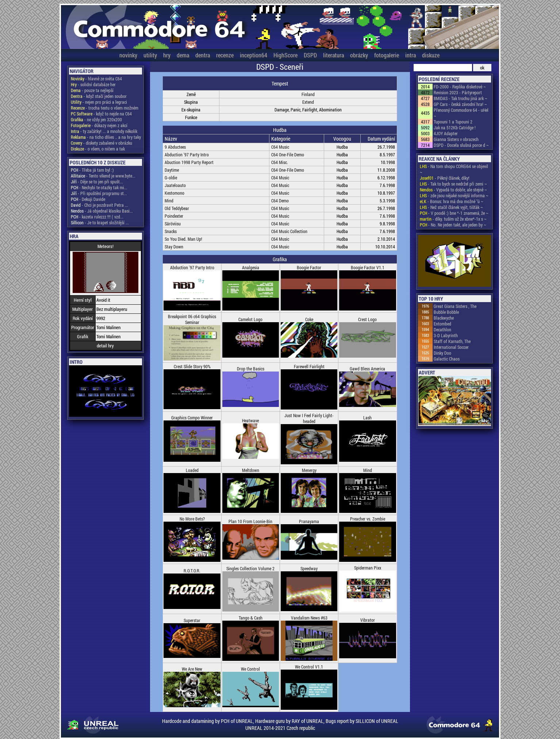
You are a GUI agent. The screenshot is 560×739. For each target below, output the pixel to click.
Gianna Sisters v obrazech (456, 139)
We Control (250, 669)
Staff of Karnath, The (452, 341)
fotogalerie (387, 55)
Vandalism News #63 (309, 618)
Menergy (309, 470)
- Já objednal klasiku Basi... (102, 211)
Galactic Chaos (447, 359)
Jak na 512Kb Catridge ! (455, 127)
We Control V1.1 (309, 667)
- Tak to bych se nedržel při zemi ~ (453, 184)
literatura (333, 55)
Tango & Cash (251, 618)
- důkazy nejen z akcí (99, 125)
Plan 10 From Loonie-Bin (250, 521)
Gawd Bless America (367, 369)
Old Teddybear (177, 208)
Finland (308, 94)
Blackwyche (444, 318)
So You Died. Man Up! (183, 239)
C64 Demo (280, 201)
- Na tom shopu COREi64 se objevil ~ (454, 169)
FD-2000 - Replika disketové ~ (460, 87)
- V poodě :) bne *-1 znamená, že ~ (454, 213)
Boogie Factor (309, 267)
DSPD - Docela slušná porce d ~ (461, 145)
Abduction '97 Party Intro (187, 155)
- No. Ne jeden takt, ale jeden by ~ (453, 225)
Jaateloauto (175, 185)
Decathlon (442, 329)
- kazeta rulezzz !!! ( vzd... (97, 217)
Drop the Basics (251, 369)
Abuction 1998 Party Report (189, 162)
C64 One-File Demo (288, 155)
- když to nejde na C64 (101, 114)
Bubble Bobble (446, 312)
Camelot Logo (250, 319)
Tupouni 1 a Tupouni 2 (453, 122)
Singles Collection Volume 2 (250, 568)
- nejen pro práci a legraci (99, 102)
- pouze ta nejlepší (92, 90)
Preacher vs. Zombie (368, 519)
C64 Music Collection (289, 231)
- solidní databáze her (93, 84)
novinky (128, 55)
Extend (308, 102)
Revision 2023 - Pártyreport (458, 92)
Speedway (309, 568)
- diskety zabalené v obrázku (101, 143)
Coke (309, 319)
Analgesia (251, 267)
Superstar (192, 620)
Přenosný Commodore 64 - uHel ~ (461, 113)
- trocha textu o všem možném (105, 108)
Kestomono (174, 193)
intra (411, 55)
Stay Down (174, 247)
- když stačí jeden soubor (99, 96)
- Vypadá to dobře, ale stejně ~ (453, 190)
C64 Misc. (280, 162)
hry (167, 55)
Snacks (171, 231)
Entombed (442, 324)
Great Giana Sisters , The (455, 306)
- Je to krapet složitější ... (100, 222)
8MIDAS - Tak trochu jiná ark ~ (461, 98)
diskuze (431, 55)
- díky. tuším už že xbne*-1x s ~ (453, 219)
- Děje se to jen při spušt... (97, 182)
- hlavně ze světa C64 (96, 79)
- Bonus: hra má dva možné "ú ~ (452, 201)
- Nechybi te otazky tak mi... (99, 187)
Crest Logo (367, 319)
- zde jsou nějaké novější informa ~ (454, 195)
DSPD (310, 55)
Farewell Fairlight (309, 366)
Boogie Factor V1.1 (368, 267)
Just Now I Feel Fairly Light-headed (309, 418)
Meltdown (251, 470)
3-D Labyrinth (446, 335)
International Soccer (451, 347)
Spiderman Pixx (368, 568)
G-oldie (171, 178)
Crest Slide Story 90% (192, 366)
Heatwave (250, 420)
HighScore (285, 55)
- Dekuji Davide (88, 199)
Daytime (172, 170)
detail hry (105, 346)
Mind (169, 201)
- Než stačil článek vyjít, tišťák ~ (451, 207)
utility (150, 55)
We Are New (192, 669)
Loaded (192, 470)
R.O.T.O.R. (192, 571)
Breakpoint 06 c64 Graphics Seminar (192, 319)
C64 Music (280, 147)
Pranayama (309, 521)
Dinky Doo (442, 353)
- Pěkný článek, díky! (445, 178)
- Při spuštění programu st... (99, 193)
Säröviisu (173, 224)
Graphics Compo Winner (192, 418)
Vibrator (368, 620)
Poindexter (174, 216)
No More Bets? (192, 519)
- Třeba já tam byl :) (92, 170)
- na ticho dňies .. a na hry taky (106, 137)
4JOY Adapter (446, 133)
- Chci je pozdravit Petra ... (99, 205)
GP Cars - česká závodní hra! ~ (460, 104)
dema (183, 55)
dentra (203, 55)
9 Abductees (175, 147)
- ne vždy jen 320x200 (96, 119)
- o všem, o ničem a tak (98, 149)
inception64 (254, 55)
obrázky (359, 55)
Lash (367, 418)
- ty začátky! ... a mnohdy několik (104, 131)
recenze (225, 55)
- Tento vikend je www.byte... (103, 176)
